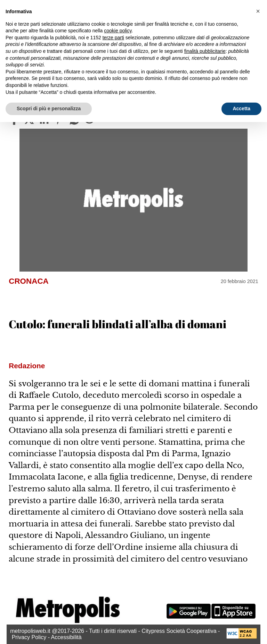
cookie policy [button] (118, 31)
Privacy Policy (29, 637)
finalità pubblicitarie (205, 51)
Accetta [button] (241, 108)
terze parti (113, 38)
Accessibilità (66, 637)
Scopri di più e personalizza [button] (49, 108)
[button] (258, 11)
